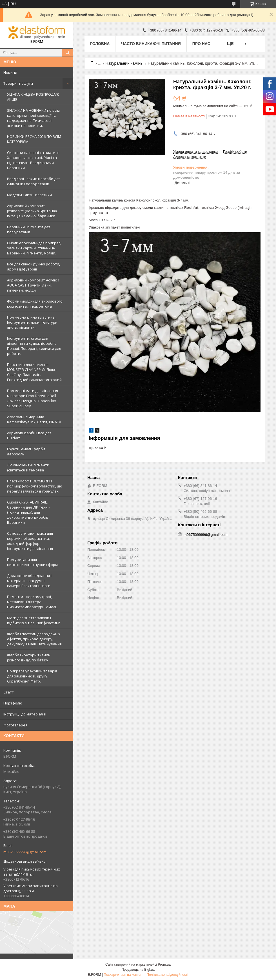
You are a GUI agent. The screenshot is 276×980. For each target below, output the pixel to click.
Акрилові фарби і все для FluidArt (29, 435)
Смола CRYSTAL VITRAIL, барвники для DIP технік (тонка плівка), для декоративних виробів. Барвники (29, 512)
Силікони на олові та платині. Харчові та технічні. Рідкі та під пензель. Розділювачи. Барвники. (33, 160)
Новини (10, 72)
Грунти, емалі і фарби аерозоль (26, 451)
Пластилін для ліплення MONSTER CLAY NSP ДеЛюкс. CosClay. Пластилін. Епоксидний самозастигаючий (34, 372)
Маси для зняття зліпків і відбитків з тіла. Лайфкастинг (33, 620)
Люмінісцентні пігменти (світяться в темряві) (28, 467)
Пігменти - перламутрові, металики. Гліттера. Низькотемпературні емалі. (32, 602)
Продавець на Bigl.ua (138, 970)
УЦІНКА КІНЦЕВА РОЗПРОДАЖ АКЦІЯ (33, 97)
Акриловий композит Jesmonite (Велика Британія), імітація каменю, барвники (32, 211)
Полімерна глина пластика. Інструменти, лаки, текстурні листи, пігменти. (33, 322)
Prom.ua (164, 965)
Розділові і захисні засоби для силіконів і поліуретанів (34, 181)
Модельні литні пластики (29, 195)
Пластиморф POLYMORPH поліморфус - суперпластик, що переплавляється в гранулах (35, 486)
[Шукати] (68, 53)
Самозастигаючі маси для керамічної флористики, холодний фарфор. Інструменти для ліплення (30, 541)
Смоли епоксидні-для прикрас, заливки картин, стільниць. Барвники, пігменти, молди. (34, 248)
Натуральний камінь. (125, 63)
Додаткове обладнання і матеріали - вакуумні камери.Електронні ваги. (29, 581)
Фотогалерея (15, 725)
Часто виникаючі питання (151, 44)
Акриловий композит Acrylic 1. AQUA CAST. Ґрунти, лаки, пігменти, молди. (34, 285)
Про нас (201, 44)
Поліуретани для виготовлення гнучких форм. (33, 562)
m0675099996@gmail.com (25, 852)
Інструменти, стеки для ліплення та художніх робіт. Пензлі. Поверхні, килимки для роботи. (34, 346)
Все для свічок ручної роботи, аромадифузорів (34, 267)
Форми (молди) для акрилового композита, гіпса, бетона (35, 304)
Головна (100, 44)
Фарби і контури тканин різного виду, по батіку (29, 657)
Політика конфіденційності (168, 975)
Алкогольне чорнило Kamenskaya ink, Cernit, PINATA (34, 419)
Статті (9, 692)
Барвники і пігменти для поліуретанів (29, 229)
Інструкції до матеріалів (25, 714)
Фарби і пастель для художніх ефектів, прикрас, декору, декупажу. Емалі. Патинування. (35, 639)
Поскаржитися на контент (124, 975)
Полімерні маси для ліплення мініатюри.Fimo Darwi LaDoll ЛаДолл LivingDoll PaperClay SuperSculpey (33, 398)
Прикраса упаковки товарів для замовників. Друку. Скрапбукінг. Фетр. (32, 676)
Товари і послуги (18, 83)
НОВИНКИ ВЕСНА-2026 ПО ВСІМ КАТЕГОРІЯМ (34, 139)
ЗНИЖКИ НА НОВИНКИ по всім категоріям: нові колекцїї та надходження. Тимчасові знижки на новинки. (33, 118)
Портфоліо (13, 703)
